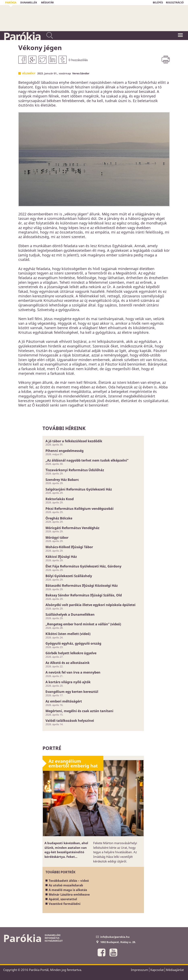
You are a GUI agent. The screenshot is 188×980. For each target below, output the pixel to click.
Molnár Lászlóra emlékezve (69, 894)
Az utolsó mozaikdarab (66, 885)
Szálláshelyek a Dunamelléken (70, 614)
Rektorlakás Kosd (60, 499)
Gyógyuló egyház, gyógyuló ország (73, 643)
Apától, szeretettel (63, 899)
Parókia (22, 36)
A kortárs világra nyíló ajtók (68, 682)
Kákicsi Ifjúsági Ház (61, 557)
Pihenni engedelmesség (65, 451)
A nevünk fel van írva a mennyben (73, 672)
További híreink (64, 428)
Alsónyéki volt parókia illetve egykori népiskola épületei (90, 605)
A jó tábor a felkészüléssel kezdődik (74, 441)
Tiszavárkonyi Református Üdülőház (75, 470)
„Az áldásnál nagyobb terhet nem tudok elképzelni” (87, 460)
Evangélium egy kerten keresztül (72, 692)
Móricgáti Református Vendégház (72, 528)
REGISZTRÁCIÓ (175, 3)
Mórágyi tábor (57, 538)
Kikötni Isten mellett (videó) (68, 634)
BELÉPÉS (158, 3)
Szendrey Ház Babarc (62, 480)
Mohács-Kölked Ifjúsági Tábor (69, 547)
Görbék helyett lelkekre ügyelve (71, 653)
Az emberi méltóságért (64, 701)
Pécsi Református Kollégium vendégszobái (80, 509)
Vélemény (29, 73)
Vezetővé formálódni (65, 904)
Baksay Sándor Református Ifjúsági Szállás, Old (84, 595)
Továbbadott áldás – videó (69, 881)
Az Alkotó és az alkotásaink (68, 663)
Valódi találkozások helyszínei (70, 721)
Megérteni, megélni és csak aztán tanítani (79, 711)
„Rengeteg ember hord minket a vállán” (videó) (83, 624)
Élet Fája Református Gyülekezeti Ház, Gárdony (83, 566)
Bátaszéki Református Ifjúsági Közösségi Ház (82, 586)
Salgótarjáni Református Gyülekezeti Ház (79, 489)
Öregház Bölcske (59, 518)
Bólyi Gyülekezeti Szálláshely (69, 576)
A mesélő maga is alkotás (68, 890)
